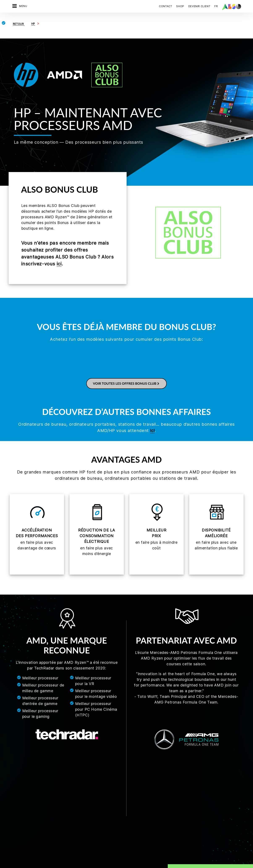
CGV (34, 858)
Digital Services (59, 777)
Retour (19, 24)
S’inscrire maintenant (195, 837)
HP (126, 806)
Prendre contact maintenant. (201, 795)
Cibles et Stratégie (23, 809)
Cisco (128, 777)
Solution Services (60, 806)
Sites (14, 802)
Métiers (16, 784)
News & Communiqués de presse (28, 793)
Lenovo (129, 821)
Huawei (129, 792)
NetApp (129, 836)
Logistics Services (61, 799)
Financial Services (61, 784)
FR (216, 6)
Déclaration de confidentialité (81, 858)
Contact (165, 6)
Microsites (93, 784)
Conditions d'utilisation (146, 858)
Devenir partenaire (99, 777)
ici (59, 264)
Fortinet (129, 784)
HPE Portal (131, 814)
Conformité (18, 777)
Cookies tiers (49, 858)
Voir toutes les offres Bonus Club (127, 383)
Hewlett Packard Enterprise (143, 799)
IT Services (56, 792)
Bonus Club (94, 792)
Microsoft (130, 828)
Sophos (129, 843)
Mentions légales (116, 858)
